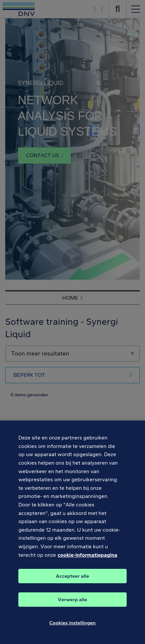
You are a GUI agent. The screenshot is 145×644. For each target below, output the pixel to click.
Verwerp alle (72, 603)
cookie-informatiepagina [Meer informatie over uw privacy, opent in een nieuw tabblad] (87, 559)
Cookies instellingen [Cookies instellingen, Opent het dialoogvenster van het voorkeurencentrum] (73, 627)
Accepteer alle (72, 580)
